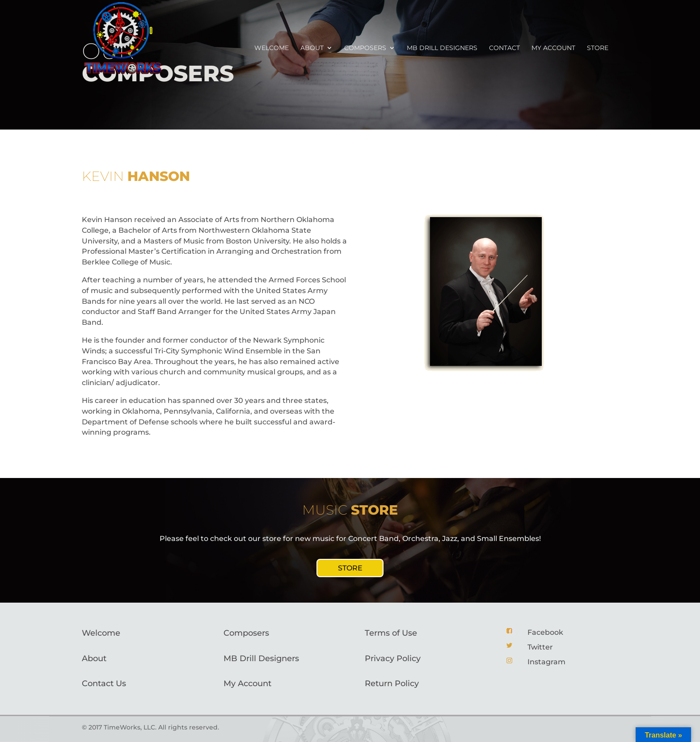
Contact (504, 48)
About (312, 48)
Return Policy (392, 683)
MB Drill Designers (442, 48)
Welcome (272, 48)
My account (553, 48)
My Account (247, 683)
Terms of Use (391, 633)
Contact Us (104, 683)
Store (598, 48)
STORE (350, 568)
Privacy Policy (393, 658)
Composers (365, 48)
